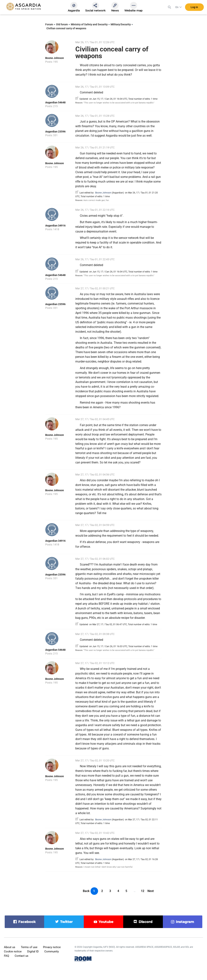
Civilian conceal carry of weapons (66, 28)
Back (86, 891)
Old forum (62, 24)
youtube (106, 922)
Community (52, 951)
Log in (194, 7)
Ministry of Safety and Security (89, 24)
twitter (66, 922)
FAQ (6, 956)
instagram (185, 922)
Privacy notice (52, 947)
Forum (49, 24)
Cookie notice (13, 951)
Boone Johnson (55, 58)
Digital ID (33, 951)
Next (151, 891)
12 (143, 891)
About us (10, 947)
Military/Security (121, 24)
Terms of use (29, 947)
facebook (27, 922)
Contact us (22, 956)
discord (145, 922)
